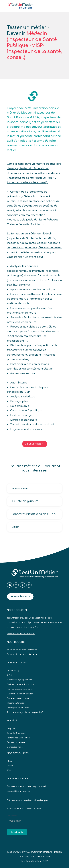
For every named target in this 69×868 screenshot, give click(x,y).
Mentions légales (31, 861)
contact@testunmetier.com (20, 791)
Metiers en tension (16, 703)
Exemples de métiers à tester (21, 634)
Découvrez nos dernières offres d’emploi (28, 800)
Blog (9, 761)
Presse (10, 766)
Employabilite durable (18, 708)
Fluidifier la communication (20, 694)
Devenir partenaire (16, 742)
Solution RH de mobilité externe (22, 654)
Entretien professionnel (18, 698)
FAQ (9, 770)
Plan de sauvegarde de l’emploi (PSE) (25, 712)
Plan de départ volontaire (20, 689)
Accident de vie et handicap (20, 684)
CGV (45, 861)
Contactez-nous (15, 747)
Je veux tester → (20, 596)
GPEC (10, 675)
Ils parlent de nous (16, 733)
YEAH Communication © (39, 852)
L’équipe (11, 728)
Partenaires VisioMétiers (19, 738)
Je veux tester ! (35, 444)
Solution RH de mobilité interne (22, 650)
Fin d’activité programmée (20, 680)
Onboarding (13, 671)
